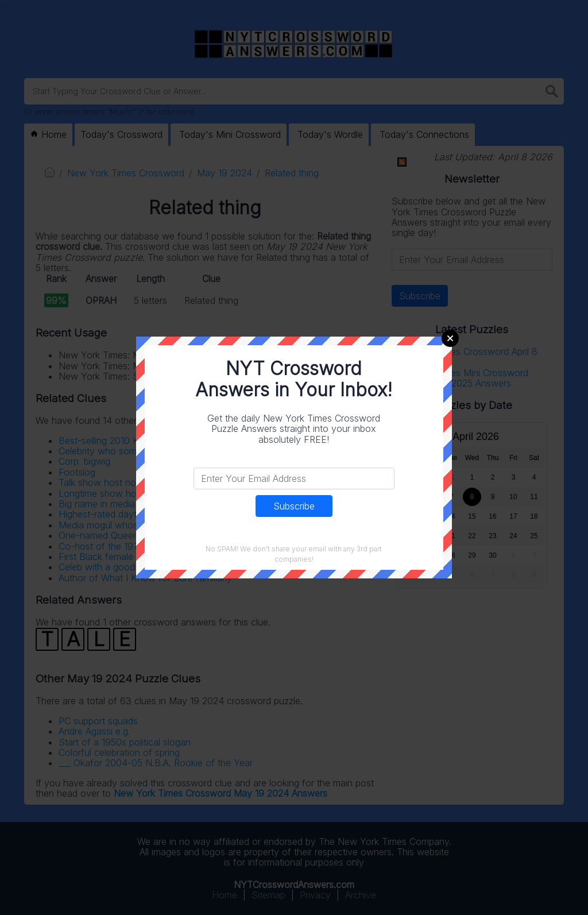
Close (450, 338)
